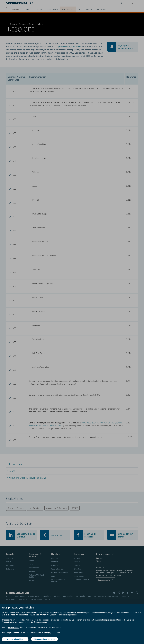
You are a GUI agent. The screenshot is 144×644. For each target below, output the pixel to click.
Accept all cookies (15, 639)
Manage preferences (11, 633)
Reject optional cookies (44, 639)
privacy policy (14, 627)
